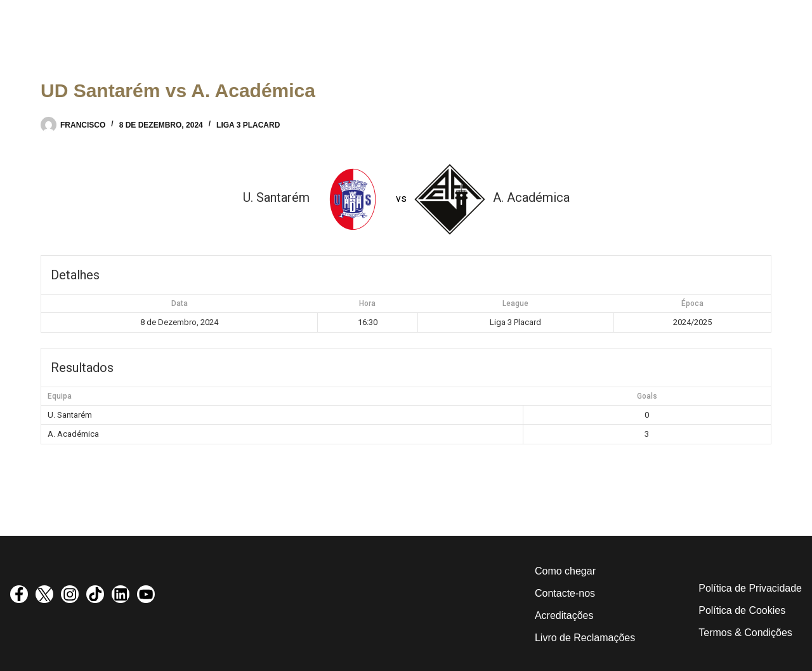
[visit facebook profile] (19, 594)
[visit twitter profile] (44, 594)
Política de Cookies (742, 610)
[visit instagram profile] (70, 594)
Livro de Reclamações (585, 638)
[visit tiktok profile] (95, 594)
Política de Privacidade (750, 588)
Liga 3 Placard (248, 125)
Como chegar (565, 571)
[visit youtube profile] (146, 594)
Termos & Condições (745, 633)
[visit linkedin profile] (121, 594)
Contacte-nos (565, 593)
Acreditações (564, 615)
